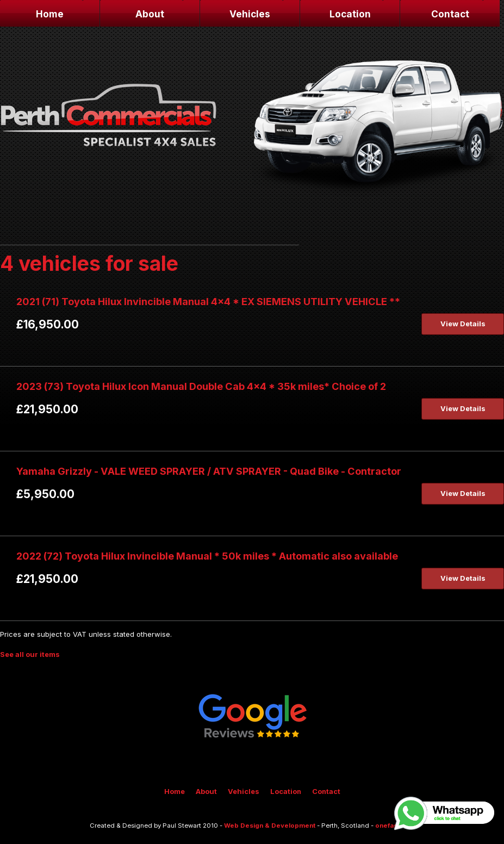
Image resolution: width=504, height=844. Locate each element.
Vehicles (250, 14)
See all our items (30, 654)
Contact (450, 14)
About (150, 14)
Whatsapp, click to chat (445, 814)
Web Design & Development (270, 826)
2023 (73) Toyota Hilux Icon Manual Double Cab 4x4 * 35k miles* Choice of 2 (201, 386)
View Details (463, 324)
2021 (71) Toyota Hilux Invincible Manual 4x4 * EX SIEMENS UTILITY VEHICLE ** (208, 301)
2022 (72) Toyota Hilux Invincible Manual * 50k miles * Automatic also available (207, 556)
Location (350, 14)
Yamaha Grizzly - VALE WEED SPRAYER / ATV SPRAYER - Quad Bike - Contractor (209, 471)
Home (50, 14)
